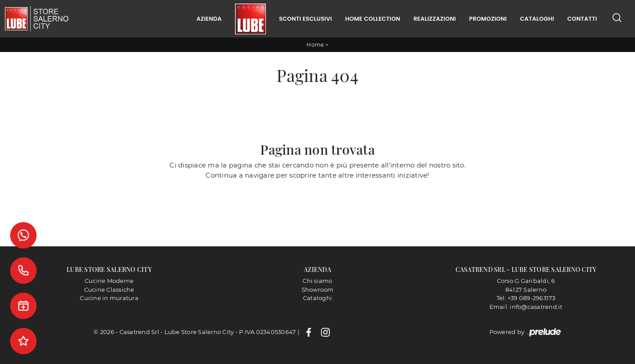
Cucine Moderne (109, 281)
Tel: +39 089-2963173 (526, 298)
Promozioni (488, 19)
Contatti (582, 19)
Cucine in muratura (109, 298)
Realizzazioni (435, 19)
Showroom (318, 290)
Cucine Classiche (109, 290)
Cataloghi (537, 19)
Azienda (209, 19)
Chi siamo (317, 281)
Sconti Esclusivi (306, 19)
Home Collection (373, 19)
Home (315, 45)
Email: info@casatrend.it (526, 307)
